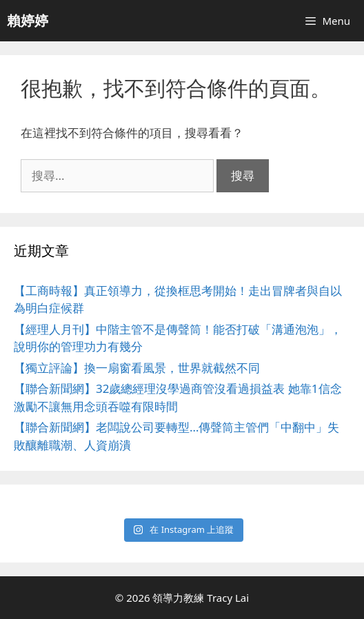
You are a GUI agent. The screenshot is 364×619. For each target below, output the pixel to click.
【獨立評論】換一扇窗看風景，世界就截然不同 (137, 368)
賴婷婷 (28, 20)
